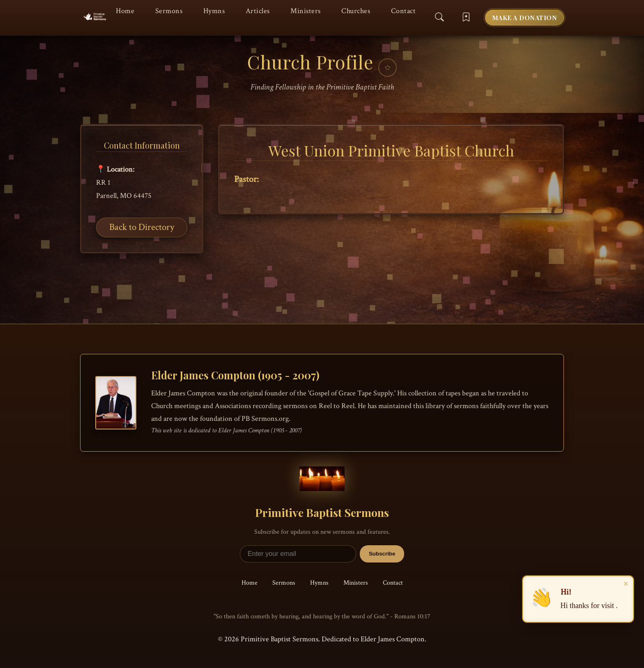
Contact (404, 11)
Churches (356, 11)
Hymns (214, 11)
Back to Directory (142, 227)
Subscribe (382, 554)
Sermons (169, 11)
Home (125, 11)
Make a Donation (525, 17)
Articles (258, 11)
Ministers (306, 11)
